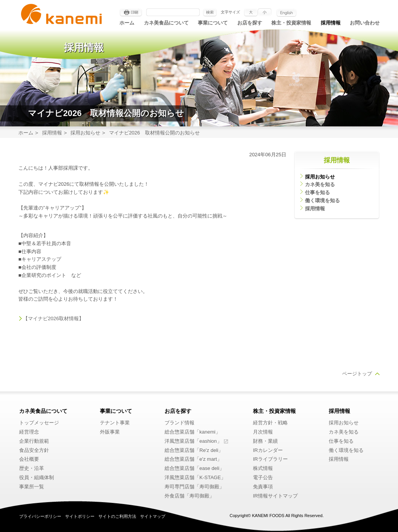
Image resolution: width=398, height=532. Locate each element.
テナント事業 (115, 423)
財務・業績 (265, 441)
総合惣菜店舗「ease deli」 (194, 468)
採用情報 (331, 23)
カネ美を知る (320, 184)
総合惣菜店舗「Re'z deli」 (194, 450)
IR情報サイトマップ (275, 496)
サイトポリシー (80, 516)
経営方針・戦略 (270, 423)
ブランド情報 (179, 423)
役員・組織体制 (37, 477)
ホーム (127, 23)
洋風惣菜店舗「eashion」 (193, 441)
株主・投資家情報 (291, 23)
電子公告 (263, 477)
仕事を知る (317, 192)
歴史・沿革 (32, 468)
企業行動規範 (34, 441)
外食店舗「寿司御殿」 (189, 496)
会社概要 (29, 459)
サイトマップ (153, 516)
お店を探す (250, 23)
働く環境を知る (322, 201)
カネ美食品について (166, 23)
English (286, 13)
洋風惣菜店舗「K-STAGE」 (195, 477)
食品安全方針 (34, 450)
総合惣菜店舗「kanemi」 (192, 432)
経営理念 (29, 432)
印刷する (131, 13)
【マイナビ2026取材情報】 (53, 318)
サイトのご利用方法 (117, 516)
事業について (213, 23)
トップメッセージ (39, 423)
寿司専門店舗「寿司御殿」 (194, 487)
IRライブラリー (270, 459)
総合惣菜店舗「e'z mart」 (193, 459)
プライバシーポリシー (40, 516)
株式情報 (263, 468)
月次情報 (263, 432)
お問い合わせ (365, 23)
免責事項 (263, 487)
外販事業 (110, 432)
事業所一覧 (32, 487)
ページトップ (357, 374)
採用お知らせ (85, 133)
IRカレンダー (268, 450)
